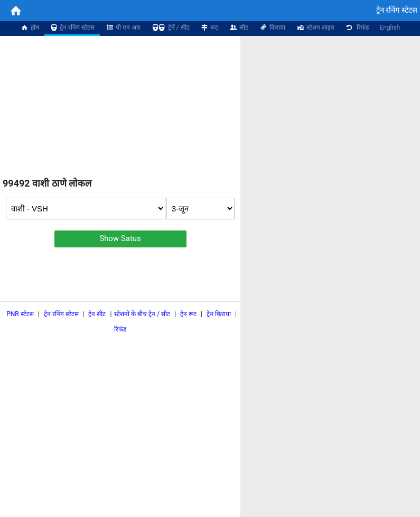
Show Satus (120, 238)
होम (30, 27)
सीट (239, 27)
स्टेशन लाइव (315, 27)
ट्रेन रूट (188, 314)
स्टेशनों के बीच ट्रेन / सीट (142, 314)
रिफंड (357, 27)
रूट (209, 27)
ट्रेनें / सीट (170, 27)
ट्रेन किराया (219, 314)
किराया (272, 27)
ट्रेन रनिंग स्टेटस (72, 27)
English (390, 27)
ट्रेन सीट (97, 314)
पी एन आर (123, 27)
